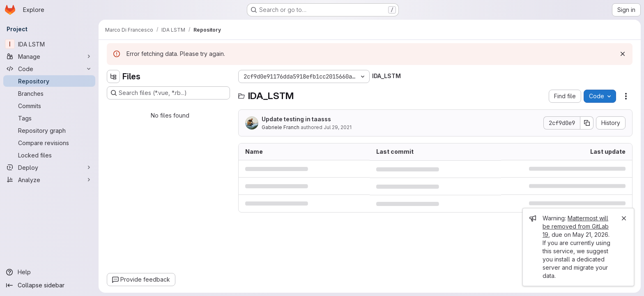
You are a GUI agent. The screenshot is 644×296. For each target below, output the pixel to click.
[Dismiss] (623, 54)
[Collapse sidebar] (49, 285)
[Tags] (49, 118)
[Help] (49, 272)
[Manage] (49, 56)
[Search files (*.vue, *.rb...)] (168, 93)
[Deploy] (49, 167)
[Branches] (49, 93)
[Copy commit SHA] (587, 123)
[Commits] (49, 106)
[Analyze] (49, 180)
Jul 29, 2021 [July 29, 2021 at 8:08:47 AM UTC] (338, 127)
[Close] (624, 218)
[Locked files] (49, 155)
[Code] (49, 69)
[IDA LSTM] (49, 44)
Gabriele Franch (281, 127)
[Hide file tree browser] (113, 76)
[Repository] (49, 81)
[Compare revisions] (49, 143)
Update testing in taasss (296, 119)
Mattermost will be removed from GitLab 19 (576, 226)
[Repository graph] (49, 130)
